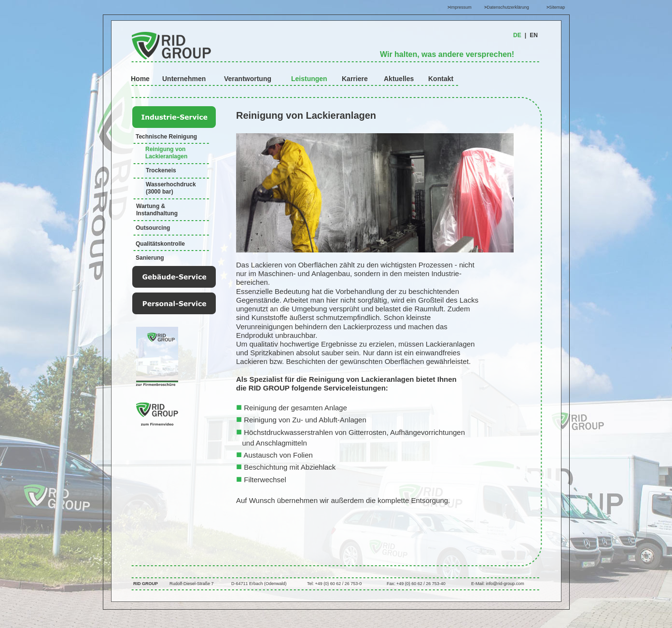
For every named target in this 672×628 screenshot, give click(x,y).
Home (140, 79)
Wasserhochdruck (171, 184)
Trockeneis (161, 170)
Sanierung (150, 258)
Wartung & (152, 206)
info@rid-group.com (505, 584)
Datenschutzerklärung (508, 7)
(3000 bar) (160, 192)
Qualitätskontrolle (160, 244)
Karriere (355, 79)
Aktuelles (399, 79)
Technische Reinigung (166, 137)
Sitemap (557, 7)
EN (534, 35)
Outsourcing (153, 228)
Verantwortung (248, 79)
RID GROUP (146, 584)
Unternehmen (184, 79)
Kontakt (441, 79)
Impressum (461, 7)
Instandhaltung (157, 213)
